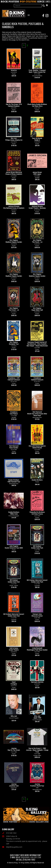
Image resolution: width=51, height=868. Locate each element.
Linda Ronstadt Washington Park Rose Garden (37, 651)
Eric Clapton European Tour (14, 345)
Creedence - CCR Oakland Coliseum (14, 381)
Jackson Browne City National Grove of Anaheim (14, 209)
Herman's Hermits (37, 684)
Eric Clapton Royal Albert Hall (37, 311)
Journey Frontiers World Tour (37, 787)
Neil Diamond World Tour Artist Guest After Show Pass (37, 415)
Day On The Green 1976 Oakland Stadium (14, 107)
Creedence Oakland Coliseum (37, 381)
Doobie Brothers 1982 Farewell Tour (14, 482)
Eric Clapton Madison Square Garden (14, 243)
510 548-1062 (9, 833)
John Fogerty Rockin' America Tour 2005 (14, 548)
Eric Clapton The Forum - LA (37, 243)
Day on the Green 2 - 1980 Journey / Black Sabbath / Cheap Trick (37, 752)
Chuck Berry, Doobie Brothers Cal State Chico (37, 107)
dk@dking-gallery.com (12, 847)
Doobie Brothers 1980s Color (14, 514)
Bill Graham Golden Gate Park (37, 549)
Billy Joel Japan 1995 (37, 718)
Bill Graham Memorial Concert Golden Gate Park (37, 583)
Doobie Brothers (37, 481)
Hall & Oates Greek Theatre (14, 651)
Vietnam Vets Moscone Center (37, 617)
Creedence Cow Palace (14, 415)
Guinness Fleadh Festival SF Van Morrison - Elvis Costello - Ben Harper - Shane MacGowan (37, 346)
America (14, 72)
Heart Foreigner (14, 685)
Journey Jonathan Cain (14, 786)
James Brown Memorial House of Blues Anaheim (14, 175)
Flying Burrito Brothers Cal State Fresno (37, 515)
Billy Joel (14, 717)
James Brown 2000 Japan (37, 175)
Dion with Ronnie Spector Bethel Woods (37, 449)
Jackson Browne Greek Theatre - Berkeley (37, 209)
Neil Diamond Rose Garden (14, 449)
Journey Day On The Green (14, 751)
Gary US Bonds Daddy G (37, 141)
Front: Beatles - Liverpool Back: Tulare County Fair (37, 73)
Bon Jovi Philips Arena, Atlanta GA (14, 141)
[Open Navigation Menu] (29, 15)
